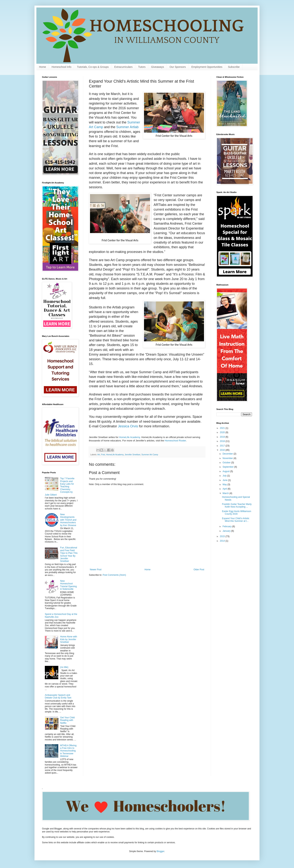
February (227, 526)
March (226, 493)
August (226, 471)
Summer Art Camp (150, 455)
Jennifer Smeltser (132, 455)
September (228, 467)
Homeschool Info (61, 67)
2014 (223, 541)
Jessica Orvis (128, 426)
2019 (223, 437)
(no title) (64, 667)
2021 (223, 428)
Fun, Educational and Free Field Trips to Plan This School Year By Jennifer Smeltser (69, 554)
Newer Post (96, 570)
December (228, 454)
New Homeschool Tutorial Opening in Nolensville (68, 585)
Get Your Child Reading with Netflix (67, 720)
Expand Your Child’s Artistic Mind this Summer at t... (236, 520)
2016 (223, 450)
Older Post (199, 570)
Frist (103, 455)
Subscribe (234, 67)
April (225, 489)
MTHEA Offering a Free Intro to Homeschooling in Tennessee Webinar (68, 751)
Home (42, 67)
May (225, 484)
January (227, 531)
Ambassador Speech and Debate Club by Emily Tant (58, 696)
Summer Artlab (127, 127)
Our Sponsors (178, 67)
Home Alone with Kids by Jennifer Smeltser (69, 639)
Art (99, 455)
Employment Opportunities (207, 67)
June (225, 480)
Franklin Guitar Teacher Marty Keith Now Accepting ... (237, 505)
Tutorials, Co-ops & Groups (93, 67)
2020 (223, 432)
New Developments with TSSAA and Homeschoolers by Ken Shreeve (68, 520)
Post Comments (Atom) (114, 575)
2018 (223, 441)
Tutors (142, 67)
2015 (223, 536)
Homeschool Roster (175, 441)
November (228, 458)
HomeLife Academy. (130, 437)
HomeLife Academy (115, 455)
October (227, 463)
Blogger (160, 851)
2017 (223, 446)
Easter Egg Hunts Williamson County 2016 (237, 513)
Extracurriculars (123, 67)
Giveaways (157, 67)
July (225, 476)
